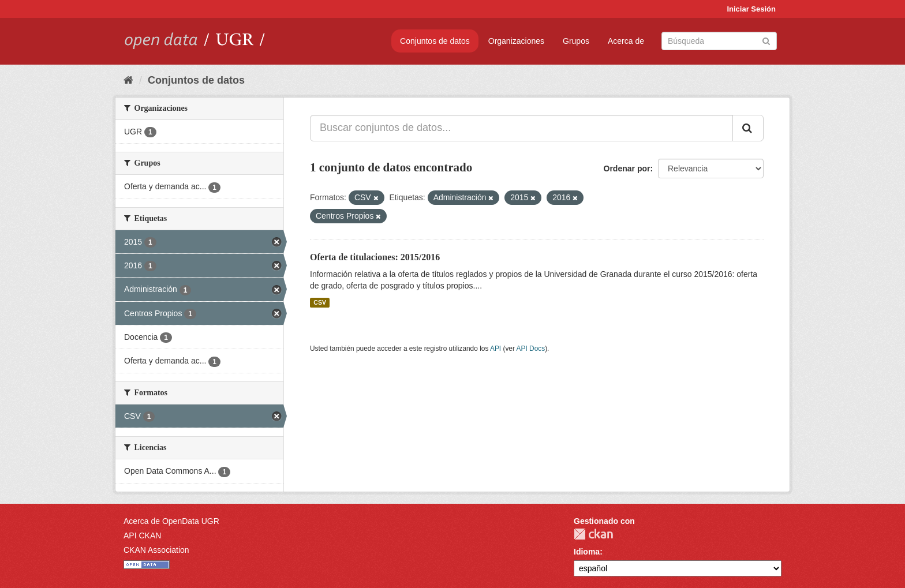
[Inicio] (128, 80)
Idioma (587, 552)
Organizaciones (516, 41)
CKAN (593, 534)
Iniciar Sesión (751, 9)
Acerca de (626, 41)
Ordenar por (627, 168)
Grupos (576, 41)
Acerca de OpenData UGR (171, 521)
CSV (320, 302)
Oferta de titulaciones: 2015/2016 (375, 257)
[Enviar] (766, 40)
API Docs (531, 349)
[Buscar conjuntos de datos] (719, 41)
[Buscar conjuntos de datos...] (521, 128)
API (495, 349)
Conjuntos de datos (435, 41)
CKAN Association (156, 550)
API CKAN (142, 535)
